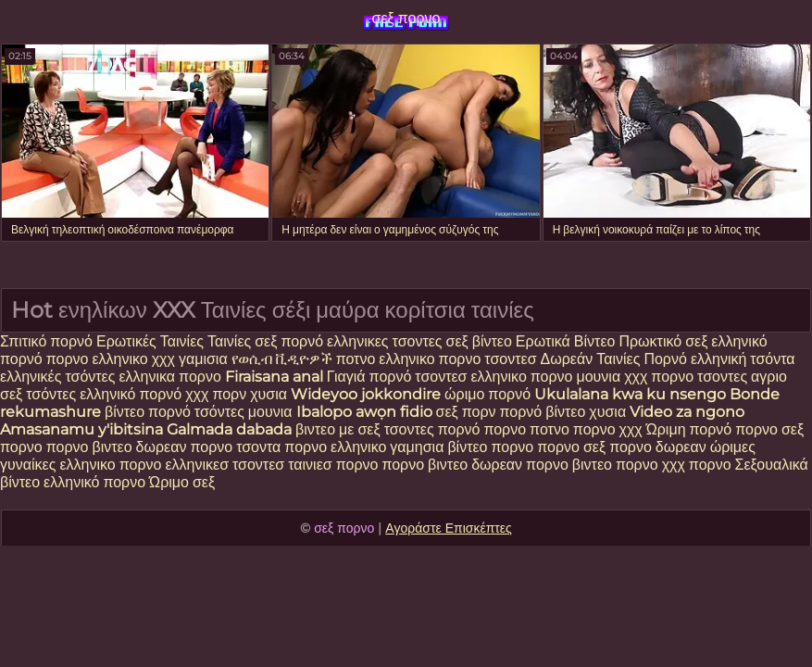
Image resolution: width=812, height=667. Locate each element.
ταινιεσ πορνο (333, 465)
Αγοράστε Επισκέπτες (449, 528)
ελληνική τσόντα (743, 359)
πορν (229, 394)
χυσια (269, 394)
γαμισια (205, 359)
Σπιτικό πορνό (48, 341)
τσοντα (258, 447)
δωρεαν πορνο (187, 447)
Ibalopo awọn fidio (364, 412)
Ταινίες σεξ (244, 341)
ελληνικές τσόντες (59, 377)
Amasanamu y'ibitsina (81, 429)
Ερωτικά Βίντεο (568, 341)
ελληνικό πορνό (132, 394)
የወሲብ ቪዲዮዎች (282, 359)
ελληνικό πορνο (94, 482)
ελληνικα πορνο (169, 377)
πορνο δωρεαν (660, 447)
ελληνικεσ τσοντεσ (225, 465)
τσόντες (51, 394)
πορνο (505, 429)
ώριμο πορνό (487, 394)
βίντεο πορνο (492, 447)
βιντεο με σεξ (338, 429)
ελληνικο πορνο (430, 359)
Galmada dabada (229, 429)
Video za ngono (687, 412)
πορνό (302, 341)
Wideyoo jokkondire (366, 394)
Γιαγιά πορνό (369, 377)
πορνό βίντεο (545, 412)
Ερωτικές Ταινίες (152, 341)
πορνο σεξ (571, 447)
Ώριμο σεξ (182, 482)
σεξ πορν (468, 412)
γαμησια (417, 447)
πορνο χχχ (608, 429)
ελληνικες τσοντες (386, 341)
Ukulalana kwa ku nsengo (630, 394)
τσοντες (722, 377)
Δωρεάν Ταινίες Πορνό (616, 359)
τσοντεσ (510, 359)
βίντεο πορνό (148, 412)
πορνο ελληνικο (97, 359)
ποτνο (358, 359)
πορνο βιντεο (89, 447)
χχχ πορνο (661, 377)
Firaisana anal (274, 377)
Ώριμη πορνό (689, 429)
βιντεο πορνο (615, 465)
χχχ (163, 359)
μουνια (600, 377)
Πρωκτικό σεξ (663, 341)
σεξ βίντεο (479, 341)
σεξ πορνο (406, 18)
